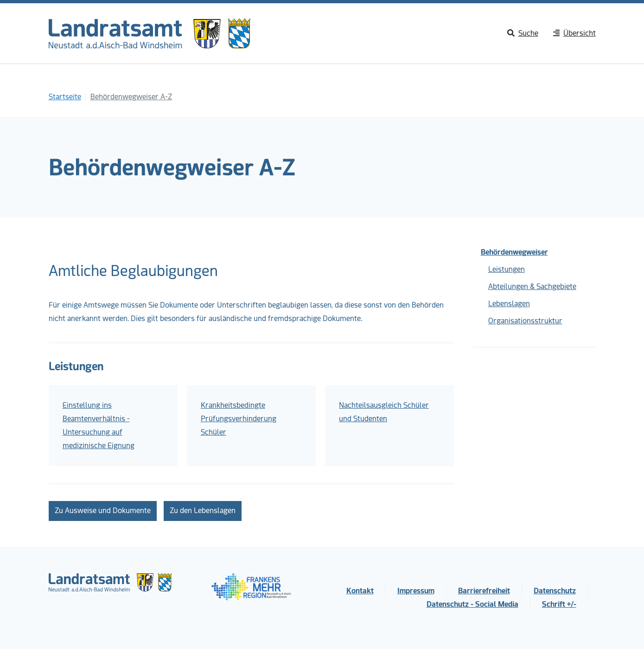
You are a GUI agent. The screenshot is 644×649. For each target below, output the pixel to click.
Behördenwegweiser (514, 252)
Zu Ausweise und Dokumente (103, 511)
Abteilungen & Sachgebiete (532, 286)
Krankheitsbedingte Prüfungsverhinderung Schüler (239, 419)
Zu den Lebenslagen (203, 511)
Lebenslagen (509, 304)
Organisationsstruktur (525, 321)
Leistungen (507, 269)
